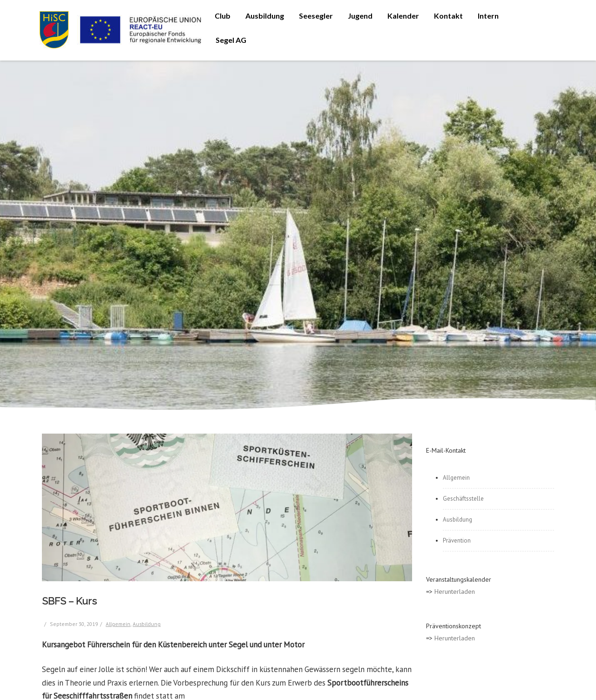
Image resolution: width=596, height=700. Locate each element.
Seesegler (316, 16)
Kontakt (448, 16)
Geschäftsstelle (463, 499)
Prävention (457, 540)
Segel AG (231, 40)
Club (223, 16)
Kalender (403, 16)
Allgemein (118, 624)
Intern (488, 16)
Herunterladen (455, 591)
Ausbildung (265, 16)
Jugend (360, 16)
